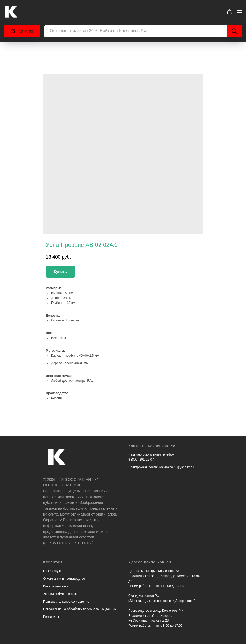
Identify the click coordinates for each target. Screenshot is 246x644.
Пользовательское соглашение (66, 602)
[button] (229, 12)
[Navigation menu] (239, 12)
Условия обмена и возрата (63, 594)
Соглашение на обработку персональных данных (80, 609)
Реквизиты (51, 617)
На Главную (52, 571)
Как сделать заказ (56, 586)
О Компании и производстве (64, 579)
